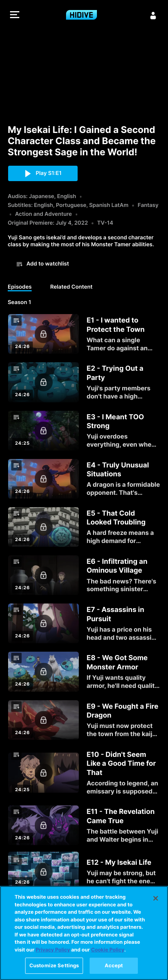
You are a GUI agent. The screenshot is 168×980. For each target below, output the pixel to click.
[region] (84, 933)
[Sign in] (153, 15)
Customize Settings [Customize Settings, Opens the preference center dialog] (54, 965)
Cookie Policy (108, 950)
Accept (114, 965)
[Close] (156, 898)
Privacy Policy (53, 950)
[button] (15, 16)
